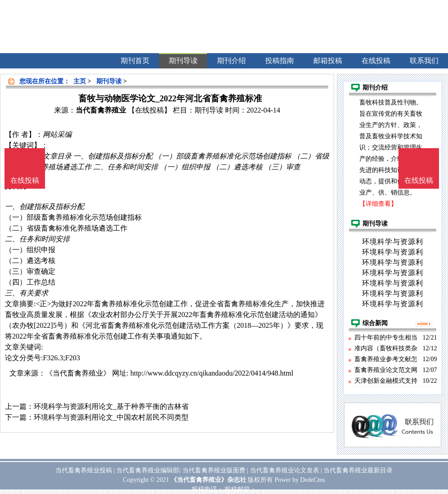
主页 (80, 81)
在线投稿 (419, 180)
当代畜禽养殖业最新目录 (358, 470)
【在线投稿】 (149, 110)
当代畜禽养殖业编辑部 (148, 470)
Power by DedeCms (300, 480)
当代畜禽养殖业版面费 (214, 470)
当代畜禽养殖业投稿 (84, 470)
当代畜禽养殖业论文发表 (285, 470)
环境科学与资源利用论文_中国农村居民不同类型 (111, 417)
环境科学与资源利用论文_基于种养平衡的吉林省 (111, 406)
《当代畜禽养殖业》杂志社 (208, 480)
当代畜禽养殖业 (101, 110)
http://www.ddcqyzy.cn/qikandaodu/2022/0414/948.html (212, 373)
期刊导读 (109, 81)
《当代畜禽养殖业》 (78, 373)
